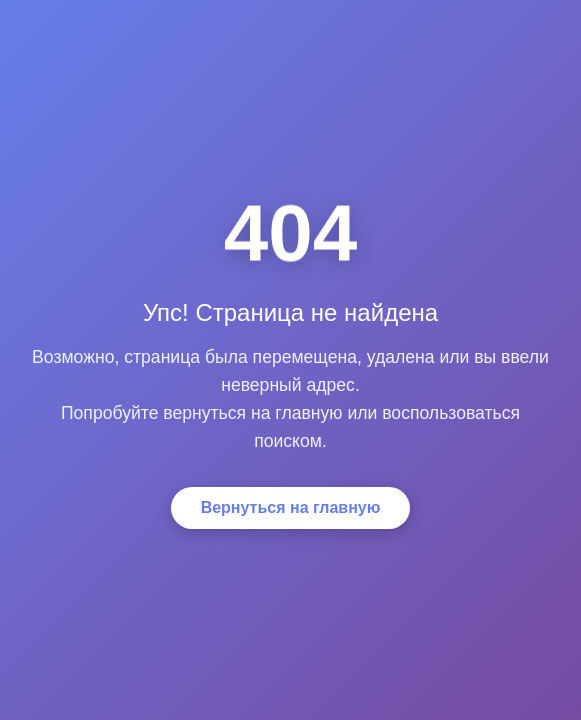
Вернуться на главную (291, 507)
